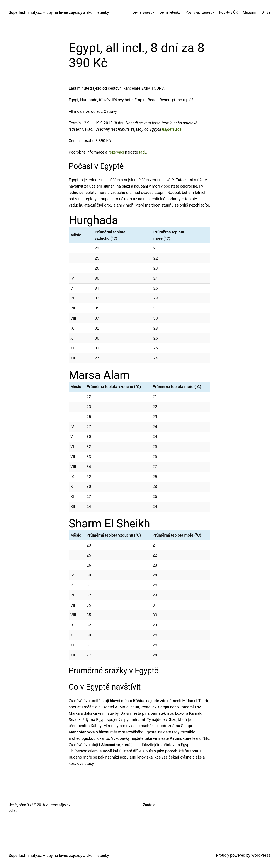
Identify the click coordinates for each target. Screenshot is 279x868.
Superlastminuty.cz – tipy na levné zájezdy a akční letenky (59, 12)
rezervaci (116, 152)
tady (142, 152)
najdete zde (172, 129)
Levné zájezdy (59, 805)
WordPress (261, 855)
